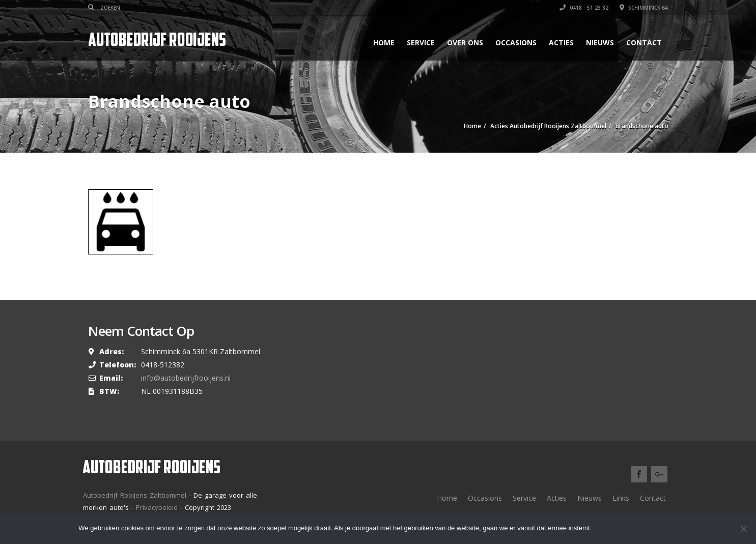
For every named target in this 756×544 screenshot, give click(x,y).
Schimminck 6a (644, 8)
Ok (608, 528)
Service (421, 42)
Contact (644, 42)
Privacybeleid (157, 507)
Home (384, 42)
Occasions (516, 42)
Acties (561, 42)
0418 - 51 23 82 (584, 8)
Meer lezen (651, 528)
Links (621, 498)
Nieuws (600, 42)
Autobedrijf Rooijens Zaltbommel (135, 495)
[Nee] (743, 529)
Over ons (465, 42)
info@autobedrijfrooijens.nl (186, 378)
